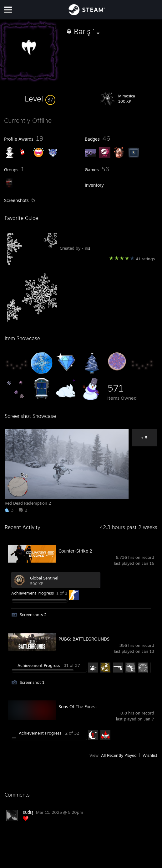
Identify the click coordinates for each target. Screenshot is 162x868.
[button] (40, 99)
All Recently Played (119, 755)
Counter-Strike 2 (75, 551)
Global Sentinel (44, 578)
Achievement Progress (33, 593)
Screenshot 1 (32, 682)
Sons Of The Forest (78, 707)
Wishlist (150, 755)
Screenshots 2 (33, 615)
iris (87, 248)
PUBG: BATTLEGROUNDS (84, 639)
